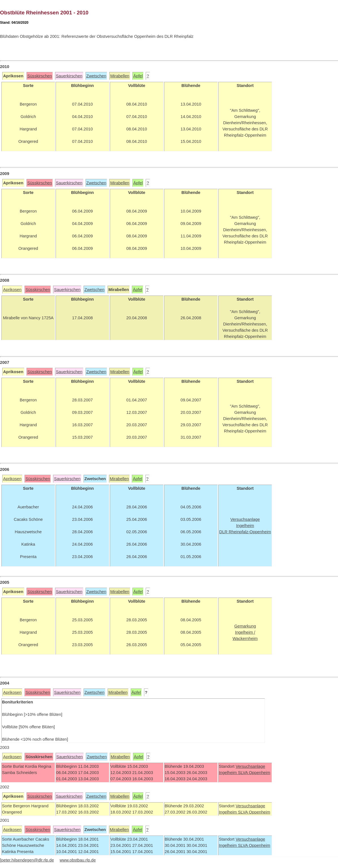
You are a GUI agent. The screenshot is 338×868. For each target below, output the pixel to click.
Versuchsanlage (250, 766)
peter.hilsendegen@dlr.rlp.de (28, 860)
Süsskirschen (40, 76)
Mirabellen (120, 76)
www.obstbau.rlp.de (78, 860)
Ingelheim (228, 773)
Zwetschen (96, 76)
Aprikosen (12, 290)
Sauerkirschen (69, 76)
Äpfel (138, 76)
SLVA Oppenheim (254, 773)
